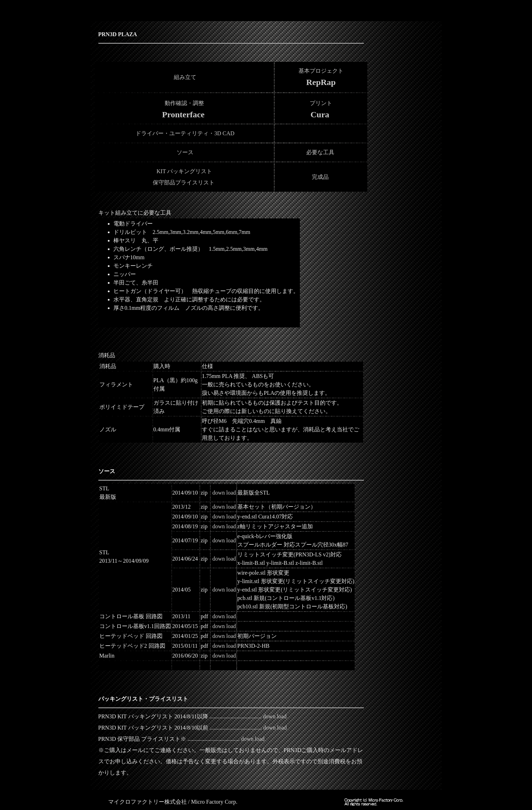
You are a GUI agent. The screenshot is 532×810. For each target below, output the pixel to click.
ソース (185, 152)
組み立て (184, 77)
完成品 (320, 177)
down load (224, 493)
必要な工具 (320, 152)
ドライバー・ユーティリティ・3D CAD (184, 133)
